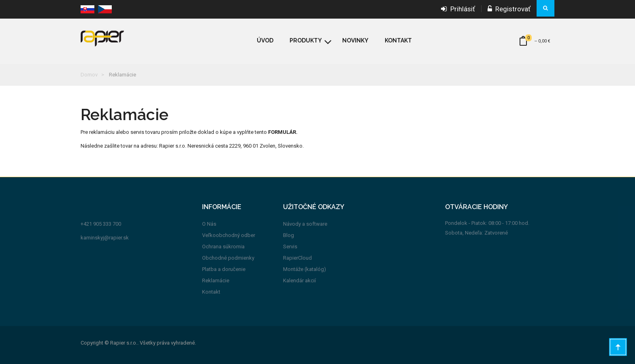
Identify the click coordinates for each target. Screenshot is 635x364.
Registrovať (509, 9)
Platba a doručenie (224, 269)
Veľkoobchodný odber (229, 235)
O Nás (209, 224)
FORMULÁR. (283, 132)
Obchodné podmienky (228, 258)
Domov (89, 75)
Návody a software (305, 224)
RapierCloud (297, 258)
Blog (289, 235)
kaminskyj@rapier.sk (105, 238)
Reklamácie (216, 280)
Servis (290, 247)
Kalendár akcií (299, 280)
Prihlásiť (458, 9)
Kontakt (211, 292)
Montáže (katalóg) (305, 269)
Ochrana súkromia (223, 247)
